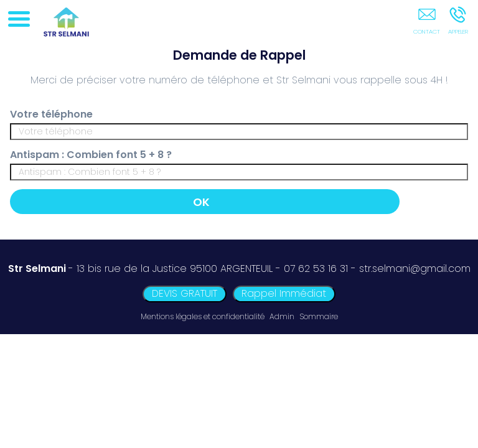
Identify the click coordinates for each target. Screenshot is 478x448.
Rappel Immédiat (284, 293)
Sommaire (319, 316)
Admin (282, 317)
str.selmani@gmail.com (415, 269)
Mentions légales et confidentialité (203, 316)
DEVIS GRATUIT (185, 293)
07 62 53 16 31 (316, 269)
